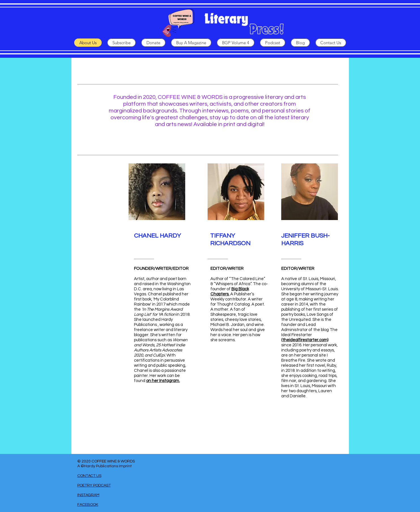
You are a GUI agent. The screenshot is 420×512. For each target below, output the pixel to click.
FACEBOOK (88, 505)
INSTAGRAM (88, 495)
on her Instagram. (163, 381)
